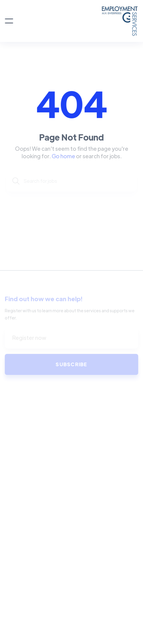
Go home (63, 156)
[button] (9, 21)
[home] (76, 21)
